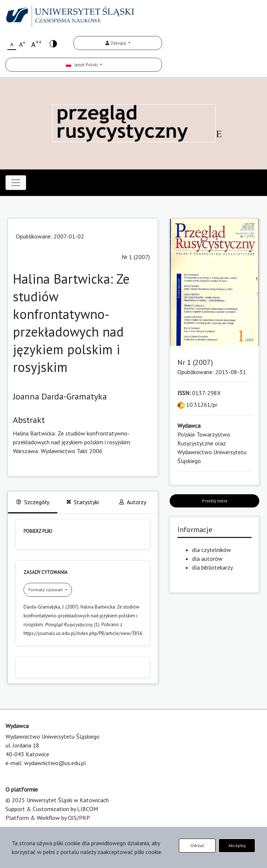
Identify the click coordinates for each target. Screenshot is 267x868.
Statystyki (83, 502)
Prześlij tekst (215, 501)
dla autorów (207, 559)
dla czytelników (212, 550)
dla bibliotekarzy (212, 567)
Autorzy (133, 502)
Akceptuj (237, 845)
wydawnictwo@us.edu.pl (55, 763)
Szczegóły (33, 502)
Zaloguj (116, 43)
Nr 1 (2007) (136, 257)
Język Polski (82, 64)
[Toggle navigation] (16, 183)
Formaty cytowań (46, 590)
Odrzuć (197, 845)
